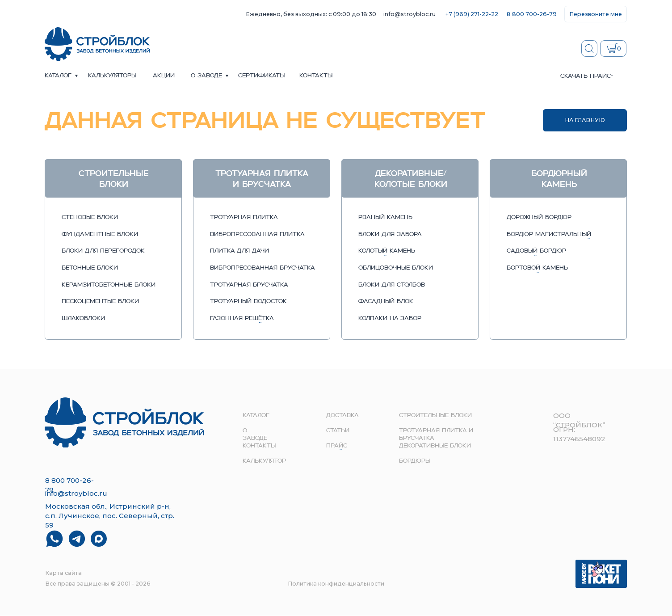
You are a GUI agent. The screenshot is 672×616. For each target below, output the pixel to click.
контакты (316, 76)
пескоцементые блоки (100, 302)
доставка (342, 416)
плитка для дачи (239, 251)
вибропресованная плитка (257, 235)
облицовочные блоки (396, 268)
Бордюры (415, 461)
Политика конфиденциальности (336, 584)
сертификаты (261, 76)
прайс (337, 446)
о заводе (206, 76)
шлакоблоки (83, 319)
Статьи (338, 431)
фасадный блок (386, 302)
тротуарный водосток (248, 302)
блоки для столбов (392, 285)
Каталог (58, 76)
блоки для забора (390, 235)
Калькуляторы (112, 76)
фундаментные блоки (100, 235)
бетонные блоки (90, 268)
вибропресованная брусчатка (262, 268)
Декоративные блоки (435, 446)
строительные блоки (435, 416)
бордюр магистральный (549, 235)
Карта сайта (63, 573)
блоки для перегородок (103, 251)
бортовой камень (537, 268)
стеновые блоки (90, 218)
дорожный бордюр (539, 218)
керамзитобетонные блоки (109, 285)
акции (164, 76)
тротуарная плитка (244, 218)
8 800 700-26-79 (532, 14)
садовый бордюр (536, 251)
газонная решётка (242, 319)
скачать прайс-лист (587, 80)
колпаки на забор (390, 319)
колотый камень (387, 251)
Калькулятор (264, 461)
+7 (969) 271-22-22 (472, 14)
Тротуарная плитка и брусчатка (436, 435)
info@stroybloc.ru (409, 14)
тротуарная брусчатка (249, 285)
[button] (596, 14)
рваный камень (385, 218)
